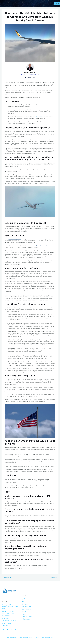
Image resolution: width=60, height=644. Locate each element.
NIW (23, 601)
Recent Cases (26, 605)
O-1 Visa (24, 603)
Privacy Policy (26, 620)
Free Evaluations (26, 606)
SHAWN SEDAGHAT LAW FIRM (8, 3)
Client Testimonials (27, 616)
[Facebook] (8, 630)
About (24, 598)
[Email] (16, 630)
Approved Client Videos (28, 618)
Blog (23, 615)
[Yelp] (12, 630)
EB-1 (23, 600)
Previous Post (6, 577)
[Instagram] (4, 630)
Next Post (55, 577)
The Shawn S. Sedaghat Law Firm (30, 74)
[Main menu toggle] (57, 3)
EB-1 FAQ (24, 611)
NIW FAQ (25, 613)
